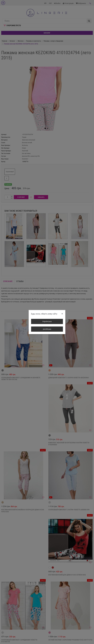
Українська (47, 321)
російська (47, 329)
